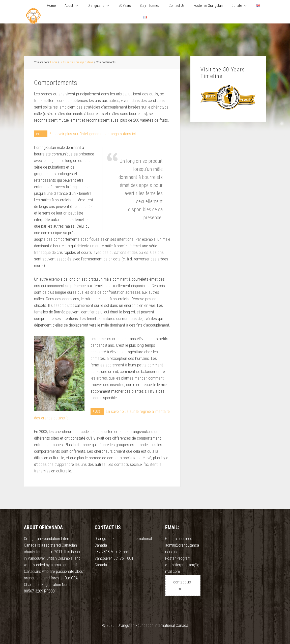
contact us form (182, 585)
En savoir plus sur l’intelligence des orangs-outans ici (93, 134)
